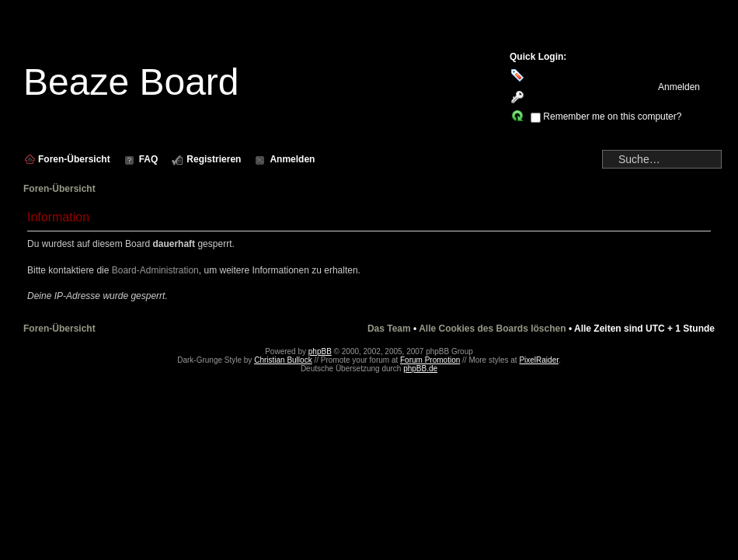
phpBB (320, 351)
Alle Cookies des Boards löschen (492, 329)
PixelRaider (539, 360)
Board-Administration (155, 270)
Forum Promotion (430, 360)
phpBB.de (420, 369)
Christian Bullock (283, 360)
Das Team (389, 329)
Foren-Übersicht (59, 189)
